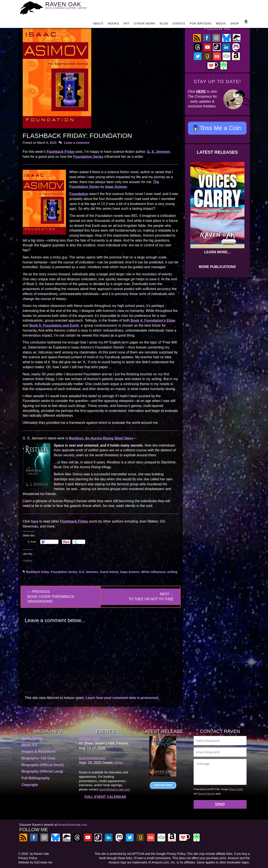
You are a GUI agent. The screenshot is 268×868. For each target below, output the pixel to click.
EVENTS (179, 24)
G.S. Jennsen (89, 572)
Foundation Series (88, 157)
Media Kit (29, 745)
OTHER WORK (145, 24)
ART (126, 24)
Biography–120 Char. (39, 758)
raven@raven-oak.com (115, 789)
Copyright (30, 785)
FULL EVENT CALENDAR (105, 797)
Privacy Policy (236, 789)
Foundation (79, 194)
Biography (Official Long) (42, 771)
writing (172, 572)
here (35, 521)
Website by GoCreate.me (35, 862)
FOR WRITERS (201, 24)
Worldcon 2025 (89, 738)
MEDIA (221, 24)
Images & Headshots (39, 751)
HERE (201, 91)
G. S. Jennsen (159, 152)
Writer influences (153, 572)
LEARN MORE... (217, 252)
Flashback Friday (61, 152)
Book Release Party (92, 758)
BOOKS (113, 24)
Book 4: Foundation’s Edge (153, 320)
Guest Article (109, 572)
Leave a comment (77, 143)
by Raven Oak (39, 854)
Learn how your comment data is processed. (122, 698)
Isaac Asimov (116, 187)
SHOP (235, 24)
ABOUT (98, 24)
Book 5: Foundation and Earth (54, 325)
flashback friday (38, 572)
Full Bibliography (36, 778)
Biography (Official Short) (43, 765)
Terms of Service (206, 794)
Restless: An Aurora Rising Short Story (101, 438)
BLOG (164, 24)
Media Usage (32, 738)
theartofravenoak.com (72, 825)
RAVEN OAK (73, 7)
